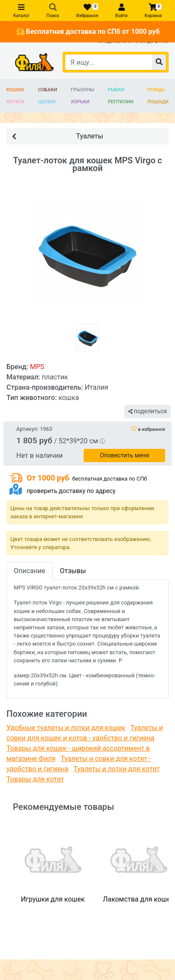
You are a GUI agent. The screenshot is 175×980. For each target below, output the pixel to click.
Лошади (158, 102)
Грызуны (82, 90)
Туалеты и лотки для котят (116, 769)
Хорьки (80, 102)
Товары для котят (35, 779)
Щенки (47, 102)
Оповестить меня (125, 455)
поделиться (148, 411)
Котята (15, 102)
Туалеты (57, 136)
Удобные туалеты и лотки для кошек (66, 728)
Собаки (48, 90)
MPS (37, 367)
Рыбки (116, 90)
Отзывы (73, 571)
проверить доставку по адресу (71, 491)
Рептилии (121, 102)
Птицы (156, 90)
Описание (30, 571)
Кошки (15, 90)
